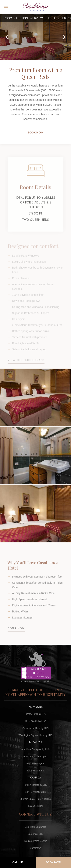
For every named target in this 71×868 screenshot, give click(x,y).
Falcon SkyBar (35, 806)
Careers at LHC (35, 834)
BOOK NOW (16, 632)
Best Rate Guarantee (35, 827)
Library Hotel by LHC (35, 714)
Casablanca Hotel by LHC (35, 728)
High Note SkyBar (35, 764)
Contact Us (35, 848)
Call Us (18, 863)
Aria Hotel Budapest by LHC (35, 749)
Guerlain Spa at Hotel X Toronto (35, 799)
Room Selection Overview (23, 18)
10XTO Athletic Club (36, 792)
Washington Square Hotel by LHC (36, 735)
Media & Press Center (35, 841)
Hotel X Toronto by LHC (36, 785)
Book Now (35, 133)
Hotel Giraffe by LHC (35, 721)
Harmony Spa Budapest (35, 757)
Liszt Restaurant (35, 771)
